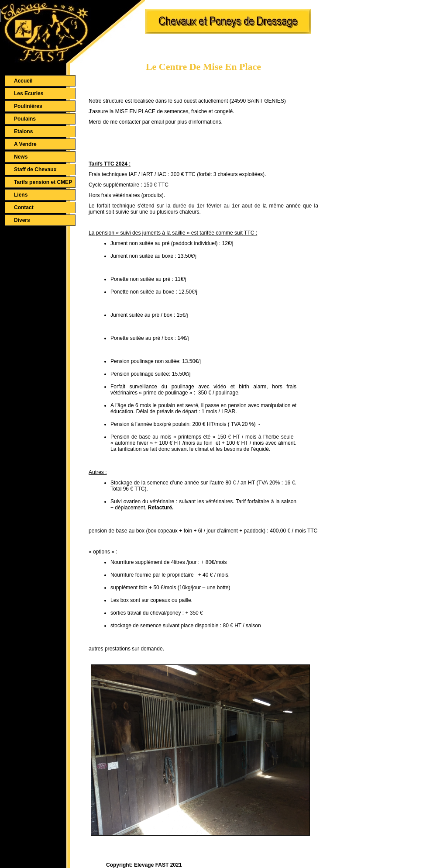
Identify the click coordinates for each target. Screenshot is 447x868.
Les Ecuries (29, 93)
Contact (24, 207)
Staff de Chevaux (35, 169)
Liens (21, 195)
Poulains (25, 119)
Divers (22, 220)
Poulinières (28, 106)
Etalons (23, 131)
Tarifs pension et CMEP (43, 182)
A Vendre (25, 144)
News (21, 157)
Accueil (23, 81)
